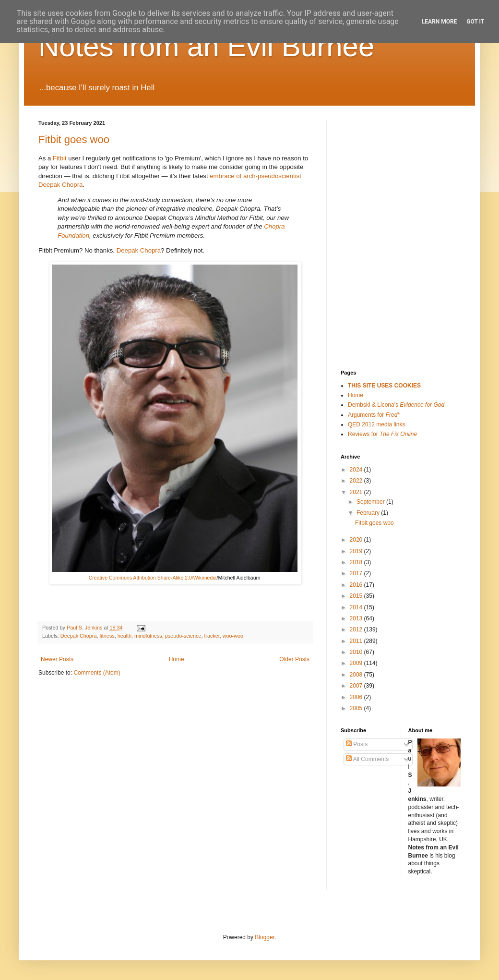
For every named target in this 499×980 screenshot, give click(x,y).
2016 (357, 585)
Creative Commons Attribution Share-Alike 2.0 (140, 578)
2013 (357, 618)
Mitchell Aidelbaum (239, 578)
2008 (357, 675)
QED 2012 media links (376, 424)
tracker (212, 636)
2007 (357, 686)
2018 (357, 562)
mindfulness (148, 636)
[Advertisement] (389, 168)
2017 (357, 573)
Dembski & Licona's (396, 405)
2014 (357, 607)
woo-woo (233, 636)
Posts (357, 744)
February (369, 513)
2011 (357, 641)
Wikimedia (205, 578)
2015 (357, 596)
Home (177, 659)
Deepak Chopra (139, 250)
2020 (357, 540)
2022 (357, 481)
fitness (107, 636)
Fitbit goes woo (74, 139)
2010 (357, 652)
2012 (357, 629)
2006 (357, 697)
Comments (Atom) (97, 673)
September (371, 502)
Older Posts (294, 659)
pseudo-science (183, 636)
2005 (357, 708)
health (125, 636)
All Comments (367, 759)
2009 (357, 663)
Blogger (265, 937)
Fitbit (60, 158)
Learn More (440, 22)
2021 (357, 492)
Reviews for (382, 434)
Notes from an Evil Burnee (206, 46)
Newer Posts (57, 659)
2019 (357, 551)
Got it (475, 22)
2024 (357, 470)
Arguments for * (374, 415)
